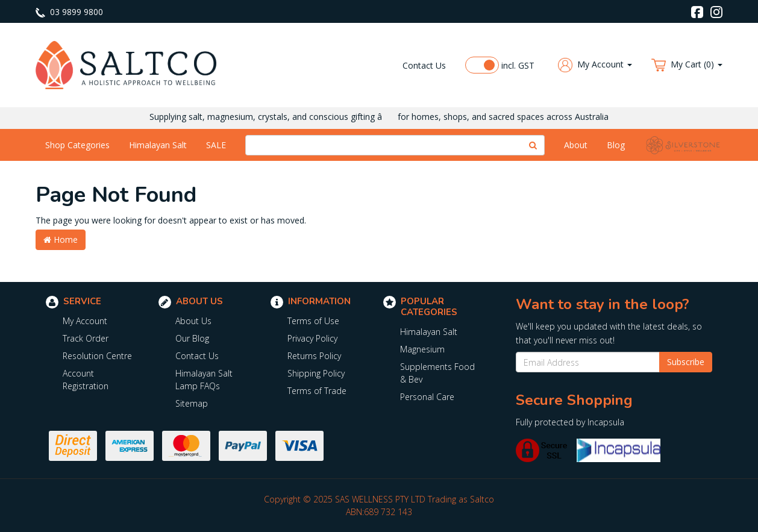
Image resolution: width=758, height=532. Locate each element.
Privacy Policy (312, 338)
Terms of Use (313, 321)
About (576, 145)
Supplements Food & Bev (437, 373)
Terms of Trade (317, 391)
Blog (616, 145)
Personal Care (427, 397)
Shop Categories (77, 145)
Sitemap (192, 403)
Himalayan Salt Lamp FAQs (204, 380)
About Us (193, 321)
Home (61, 239)
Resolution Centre (97, 356)
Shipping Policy (316, 373)
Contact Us (424, 65)
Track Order (86, 338)
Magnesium (422, 349)
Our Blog (192, 338)
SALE (216, 145)
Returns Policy (314, 356)
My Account (85, 321)
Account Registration (86, 380)
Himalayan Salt (158, 145)
